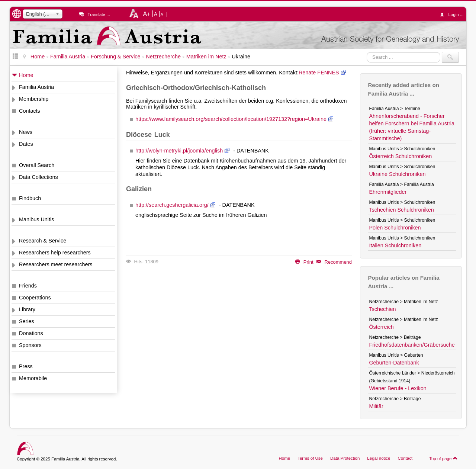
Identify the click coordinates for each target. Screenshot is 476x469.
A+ (147, 14)
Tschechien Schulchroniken (401, 210)
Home (26, 75)
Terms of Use (310, 458)
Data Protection (345, 458)
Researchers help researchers (55, 253)
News (26, 132)
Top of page (443, 458)
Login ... (454, 15)
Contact (405, 458)
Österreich (381, 327)
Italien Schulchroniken (395, 245)
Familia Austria (36, 87)
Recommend (334, 262)
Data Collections (38, 177)
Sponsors (30, 345)
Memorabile (33, 378)
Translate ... (99, 15)
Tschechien (382, 309)
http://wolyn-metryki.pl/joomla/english (179, 151)
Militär (376, 406)
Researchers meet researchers (56, 264)
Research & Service (43, 241)
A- (163, 15)
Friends (28, 286)
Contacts (30, 111)
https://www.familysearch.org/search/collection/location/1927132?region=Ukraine (231, 119)
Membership (34, 99)
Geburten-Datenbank (394, 363)
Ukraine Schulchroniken (397, 174)
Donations (31, 333)
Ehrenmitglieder (388, 192)
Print (304, 262)
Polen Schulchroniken (395, 228)
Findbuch (30, 198)
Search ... (367, 52)
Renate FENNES (319, 73)
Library (27, 309)
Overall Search (37, 165)
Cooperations (35, 298)
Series (27, 321)
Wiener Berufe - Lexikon (398, 388)
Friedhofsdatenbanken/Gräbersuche (412, 345)
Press (26, 366)
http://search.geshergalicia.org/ (172, 205)
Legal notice (379, 458)
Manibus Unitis (36, 219)
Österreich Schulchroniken (400, 156)
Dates (26, 144)
